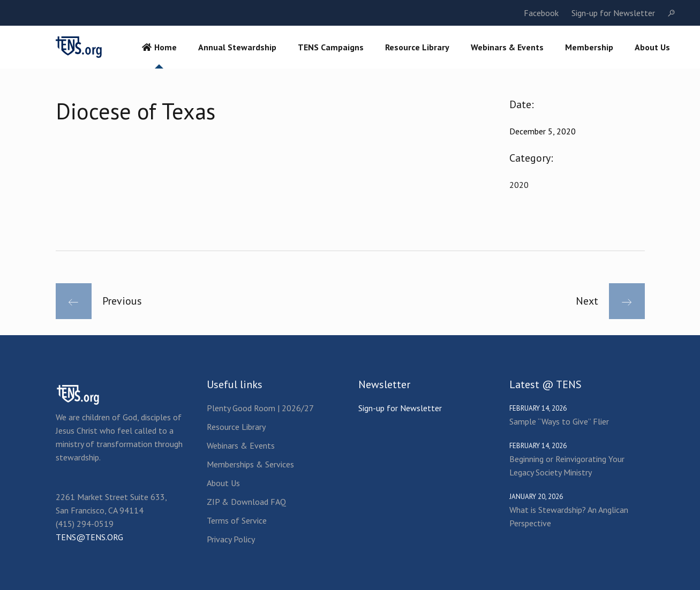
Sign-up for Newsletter (613, 13)
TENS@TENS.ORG (89, 537)
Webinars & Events (241, 445)
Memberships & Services (250, 464)
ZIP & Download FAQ (246, 502)
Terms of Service (237, 520)
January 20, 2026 (536, 497)
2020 (519, 185)
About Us (223, 483)
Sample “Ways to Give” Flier (559, 421)
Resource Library (236, 427)
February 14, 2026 (538, 408)
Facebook (541, 13)
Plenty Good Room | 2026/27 (260, 408)
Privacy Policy (231, 539)
